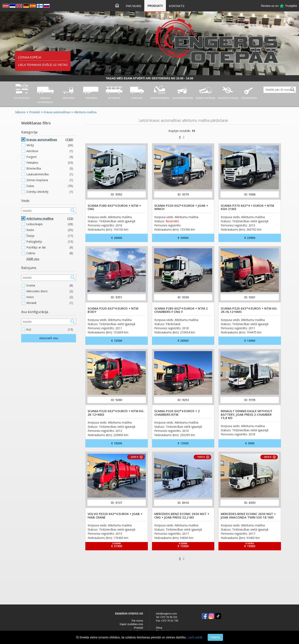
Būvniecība (50, 168)
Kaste (50, 230)
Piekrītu (215, 637)
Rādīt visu (33, 259)
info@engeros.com (166, 614)
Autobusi (50, 151)
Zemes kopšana (50, 180)
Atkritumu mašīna (85, 112)
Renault (50, 303)
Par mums (134, 6)
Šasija (50, 236)
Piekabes (50, 163)
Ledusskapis (50, 224)
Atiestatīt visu (49, 338)
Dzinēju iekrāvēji (50, 192)
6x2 (50, 329)
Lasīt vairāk (195, 637)
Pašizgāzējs (50, 242)
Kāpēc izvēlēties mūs (131, 624)
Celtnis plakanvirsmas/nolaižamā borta (50, 256)
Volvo (50, 297)
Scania (50, 285)
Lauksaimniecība (50, 174)
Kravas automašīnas (57, 112)
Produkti (155, 6)
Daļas (50, 186)
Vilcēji (50, 145)
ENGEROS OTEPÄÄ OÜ (129, 614)
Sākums (20, 112)
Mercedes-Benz (50, 291)
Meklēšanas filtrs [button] (36, 123)
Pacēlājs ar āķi (50, 247)
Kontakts (177, 6)
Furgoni (50, 157)
